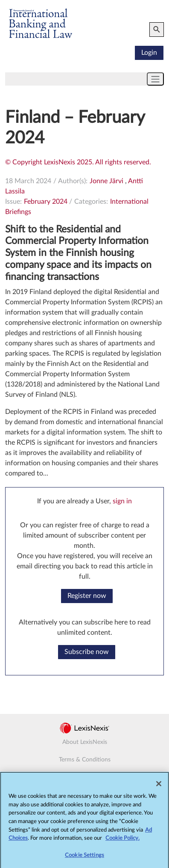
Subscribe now (87, 652)
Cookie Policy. (122, 840)
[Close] (159, 786)
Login (149, 53)
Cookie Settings (84, 858)
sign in (122, 501)
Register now (87, 596)
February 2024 (46, 202)
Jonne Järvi (106, 181)
